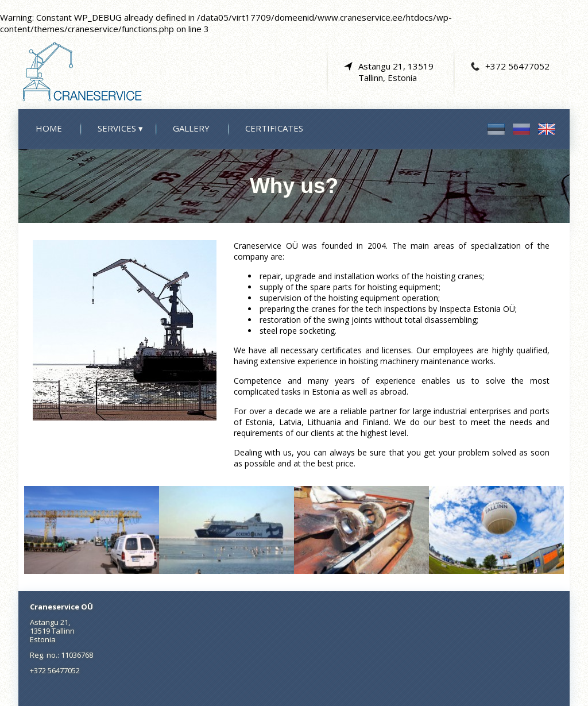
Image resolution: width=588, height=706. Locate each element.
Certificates (274, 128)
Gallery (191, 128)
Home (49, 128)
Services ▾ (120, 128)
